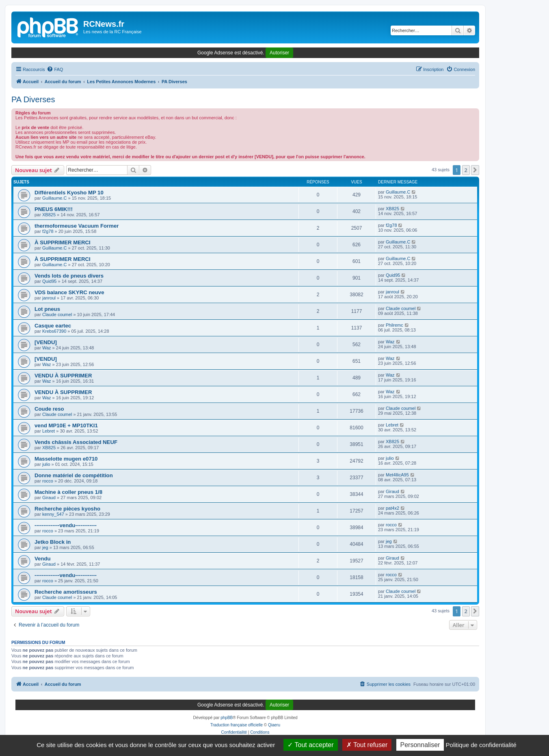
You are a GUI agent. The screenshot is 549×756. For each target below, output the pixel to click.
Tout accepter (310, 745)
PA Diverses (33, 99)
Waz (47, 348)
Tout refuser (367, 745)
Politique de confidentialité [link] (481, 745)
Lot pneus (47, 309)
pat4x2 (392, 508)
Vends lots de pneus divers (69, 276)
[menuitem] (55, 69)
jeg (45, 547)
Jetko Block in (53, 542)
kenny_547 (53, 514)
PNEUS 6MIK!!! (54, 209)
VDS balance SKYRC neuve (69, 292)
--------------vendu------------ (66, 525)
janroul (49, 298)
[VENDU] (46, 342)
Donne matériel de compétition (74, 475)
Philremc (394, 325)
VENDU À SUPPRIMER (63, 376)
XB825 (49, 215)
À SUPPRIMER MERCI (63, 242)
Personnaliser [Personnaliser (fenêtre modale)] (420, 745)
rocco (48, 481)
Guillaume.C (55, 198)
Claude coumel (57, 314)
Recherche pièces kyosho (67, 509)
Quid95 (49, 281)
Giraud (49, 498)
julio (46, 464)
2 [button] (466, 170)
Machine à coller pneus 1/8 (68, 492)
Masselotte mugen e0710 (66, 459)
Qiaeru (274, 725)
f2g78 (48, 231)
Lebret (49, 431)
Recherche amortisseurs (66, 592)
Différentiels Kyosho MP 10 (69, 193)
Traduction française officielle (237, 725)
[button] (475, 170)
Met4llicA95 (397, 475)
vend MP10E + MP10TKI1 (66, 425)
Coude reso (49, 409)
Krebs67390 (54, 331)
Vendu (43, 559)
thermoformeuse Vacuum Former (77, 226)
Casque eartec (53, 326)
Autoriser (279, 53)
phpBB (227, 718)
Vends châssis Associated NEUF (76, 442)
